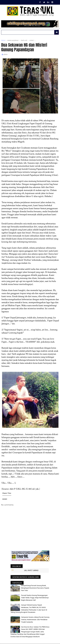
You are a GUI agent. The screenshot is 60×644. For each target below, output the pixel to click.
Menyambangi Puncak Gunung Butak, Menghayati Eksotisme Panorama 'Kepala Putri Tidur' (35, 588)
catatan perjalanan (13, 40)
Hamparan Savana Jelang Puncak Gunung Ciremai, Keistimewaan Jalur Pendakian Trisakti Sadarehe (35, 620)
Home (3, 40)
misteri (32, 40)
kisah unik (24, 40)
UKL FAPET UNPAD (31, 571)
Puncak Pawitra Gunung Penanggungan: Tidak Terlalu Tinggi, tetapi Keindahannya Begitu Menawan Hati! (35, 598)
